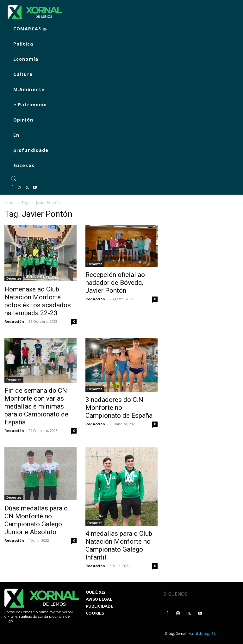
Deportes (14, 278)
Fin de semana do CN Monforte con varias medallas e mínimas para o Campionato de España (36, 406)
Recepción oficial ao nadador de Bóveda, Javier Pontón (115, 283)
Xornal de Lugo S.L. (203, 634)
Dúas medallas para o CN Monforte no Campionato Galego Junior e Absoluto (36, 520)
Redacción (14, 321)
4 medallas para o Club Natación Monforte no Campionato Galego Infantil (119, 545)
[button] (13, 178)
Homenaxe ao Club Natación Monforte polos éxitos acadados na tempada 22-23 (38, 301)
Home (10, 203)
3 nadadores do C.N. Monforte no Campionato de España (119, 408)
